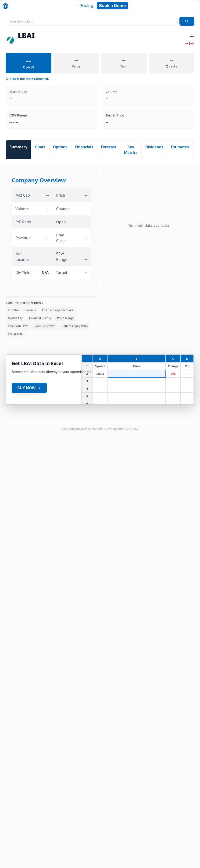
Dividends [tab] (154, 147)
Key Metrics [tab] (131, 150)
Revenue (30, 310)
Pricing (86, 6)
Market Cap (16, 318)
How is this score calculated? (27, 79)
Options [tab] (60, 147)
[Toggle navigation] (192, 6)
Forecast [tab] (108, 147)
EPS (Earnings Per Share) (58, 310)
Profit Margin (66, 318)
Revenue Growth (45, 326)
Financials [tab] (84, 147)
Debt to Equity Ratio (75, 326)
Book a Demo (112, 6)
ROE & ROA (15, 334)
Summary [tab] (18, 147)
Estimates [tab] (180, 147)
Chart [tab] (40, 147)
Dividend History (40, 318)
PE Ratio (13, 310)
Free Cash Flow (18, 326)
